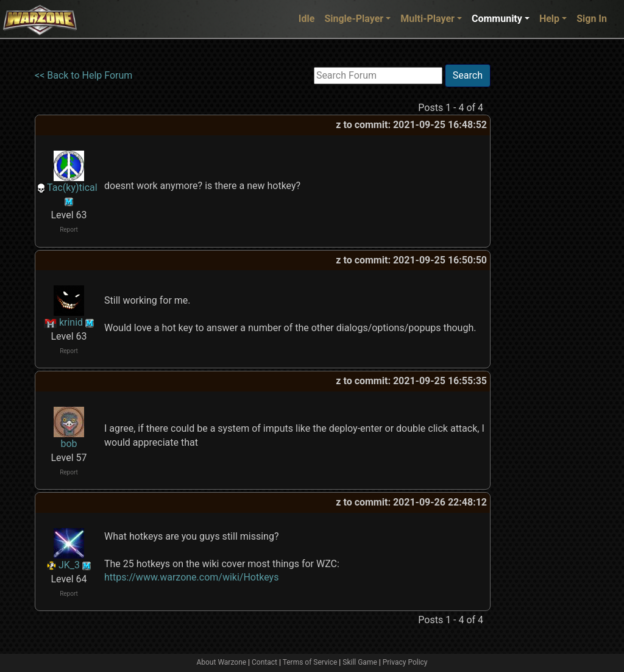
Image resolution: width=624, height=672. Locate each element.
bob (69, 444)
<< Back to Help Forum (83, 75)
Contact (264, 662)
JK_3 (69, 565)
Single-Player (354, 19)
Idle (307, 19)
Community (497, 19)
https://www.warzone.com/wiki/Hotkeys (191, 577)
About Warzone (221, 662)
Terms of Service (310, 662)
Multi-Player (427, 19)
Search (468, 75)
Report (69, 230)
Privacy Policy (405, 662)
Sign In (592, 19)
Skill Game (360, 662)
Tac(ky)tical (72, 188)
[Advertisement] (541, 247)
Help (549, 19)
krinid (71, 322)
